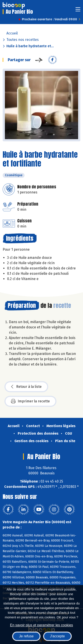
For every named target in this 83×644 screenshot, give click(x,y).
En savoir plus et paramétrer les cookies (41, 625)
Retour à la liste (26, 387)
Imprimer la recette (30, 401)
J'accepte (57, 636)
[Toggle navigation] (78, 11)
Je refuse (26, 636)
